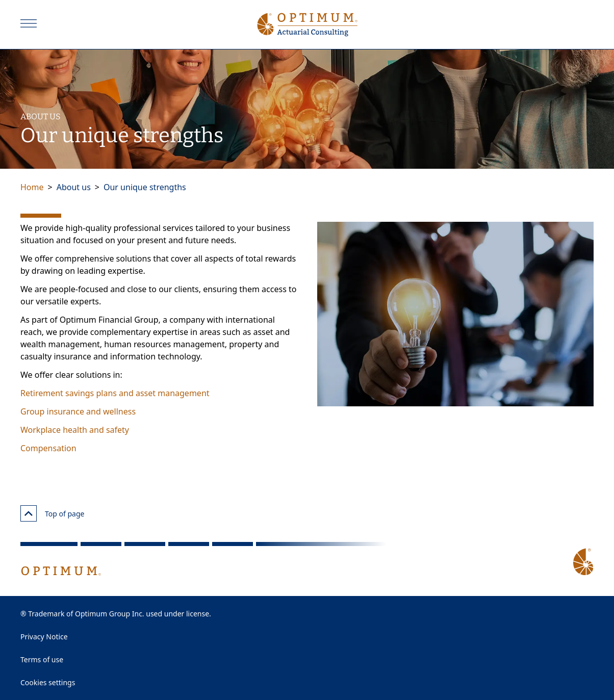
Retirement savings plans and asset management (115, 393)
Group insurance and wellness (78, 411)
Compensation (48, 448)
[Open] (29, 23)
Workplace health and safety (75, 430)
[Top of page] (29, 513)
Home (32, 187)
